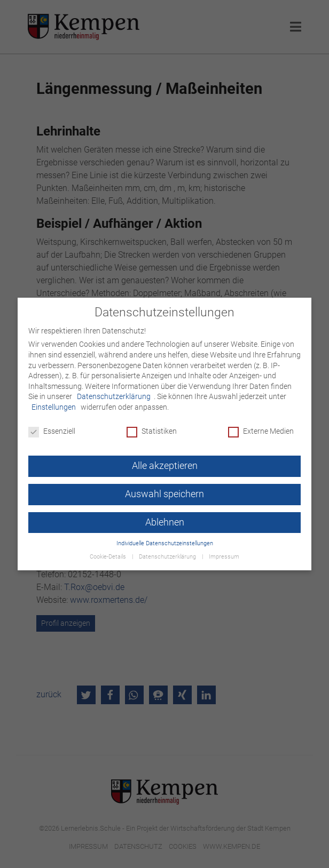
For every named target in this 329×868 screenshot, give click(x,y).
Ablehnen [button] (165, 522)
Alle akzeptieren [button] (165, 466)
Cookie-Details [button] (109, 557)
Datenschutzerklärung (114, 396)
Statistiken (152, 431)
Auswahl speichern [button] (164, 494)
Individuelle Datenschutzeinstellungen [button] (165, 543)
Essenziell (52, 431)
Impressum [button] (224, 557)
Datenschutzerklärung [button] (168, 557)
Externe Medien (261, 431)
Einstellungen (54, 407)
